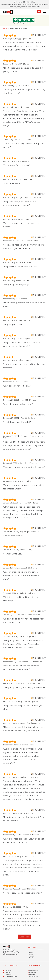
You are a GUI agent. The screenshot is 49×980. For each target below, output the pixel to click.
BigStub (11, 951)
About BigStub (33, 971)
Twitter (8, 972)
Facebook (9, 971)
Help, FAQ (32, 974)
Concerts (32, 956)
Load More (24, 937)
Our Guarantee (34, 976)
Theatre (32, 958)
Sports (31, 954)
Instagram (9, 974)
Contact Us (33, 972)
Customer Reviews (11, 976)
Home (5, 28)
